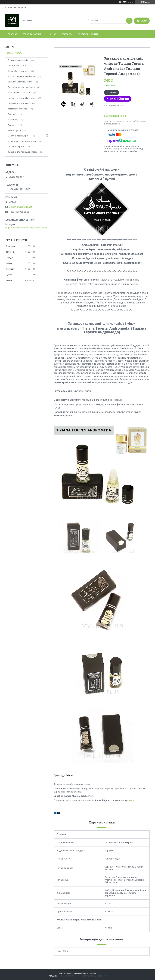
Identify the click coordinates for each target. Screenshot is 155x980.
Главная (13, 34)
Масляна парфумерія (18, 136)
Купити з (119, 99)
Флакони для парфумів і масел (23, 152)
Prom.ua (93, 973)
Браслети (12, 119)
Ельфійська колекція (18, 60)
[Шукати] (129, 21)
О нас (53, 34)
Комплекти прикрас (17, 109)
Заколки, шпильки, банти (20, 82)
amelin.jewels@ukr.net (21, 207)
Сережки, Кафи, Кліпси (19, 103)
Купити (113, 92)
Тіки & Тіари (13, 65)
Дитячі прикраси (16, 147)
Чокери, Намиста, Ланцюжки (22, 98)
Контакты (67, 34)
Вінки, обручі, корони (18, 71)
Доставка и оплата (88, 34)
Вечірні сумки (14, 130)
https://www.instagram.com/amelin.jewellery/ (27, 228)
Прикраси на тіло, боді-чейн (21, 87)
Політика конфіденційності (94, 976)
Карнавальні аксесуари (19, 92)
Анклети (12, 125)
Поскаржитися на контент (69, 976)
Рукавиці (12, 114)
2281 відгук (128, 2)
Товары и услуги (32, 34)
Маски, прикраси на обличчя (22, 76)
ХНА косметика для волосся (22, 141)
